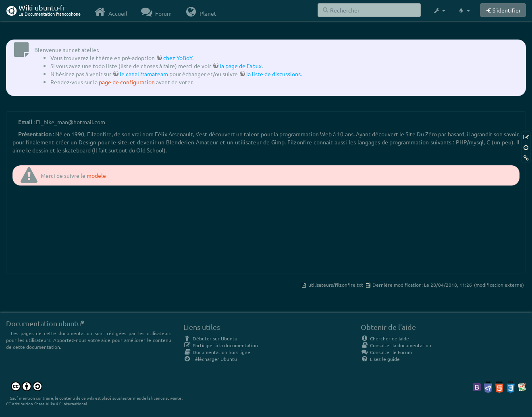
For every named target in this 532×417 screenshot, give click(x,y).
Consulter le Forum (386, 352)
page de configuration (127, 82)
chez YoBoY (178, 58)
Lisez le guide (380, 359)
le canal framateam (144, 74)
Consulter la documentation (396, 345)
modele (96, 175)
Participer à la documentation (221, 345)
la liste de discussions (273, 74)
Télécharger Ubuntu (210, 359)
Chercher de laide (385, 338)
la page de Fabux (241, 66)
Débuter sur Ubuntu (210, 338)
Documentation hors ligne (217, 352)
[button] (439, 10)
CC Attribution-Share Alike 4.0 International (47, 403)
